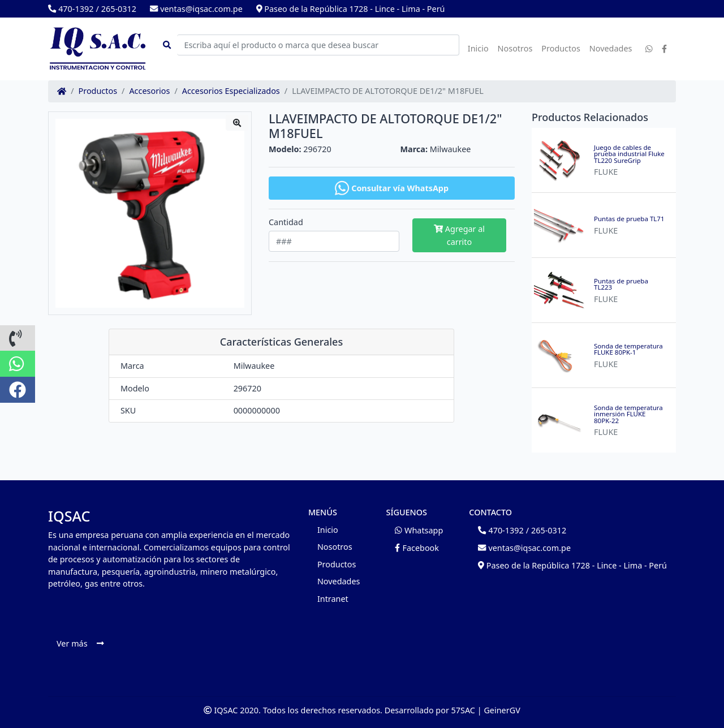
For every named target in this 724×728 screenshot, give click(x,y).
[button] (18, 338)
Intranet (333, 599)
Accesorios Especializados (231, 91)
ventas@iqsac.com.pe (196, 9)
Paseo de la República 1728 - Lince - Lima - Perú (351, 9)
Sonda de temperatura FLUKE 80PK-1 (628, 349)
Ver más (80, 643)
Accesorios (149, 91)
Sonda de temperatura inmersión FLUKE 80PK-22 (628, 414)
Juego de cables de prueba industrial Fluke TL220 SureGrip (629, 154)
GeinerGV (502, 710)
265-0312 (119, 9)
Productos (561, 48)
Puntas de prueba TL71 (629, 219)
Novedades (611, 48)
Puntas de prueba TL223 (621, 284)
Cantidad (286, 222)
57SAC (463, 710)
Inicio (478, 48)
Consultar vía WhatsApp (392, 188)
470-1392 (71, 9)
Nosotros (515, 48)
